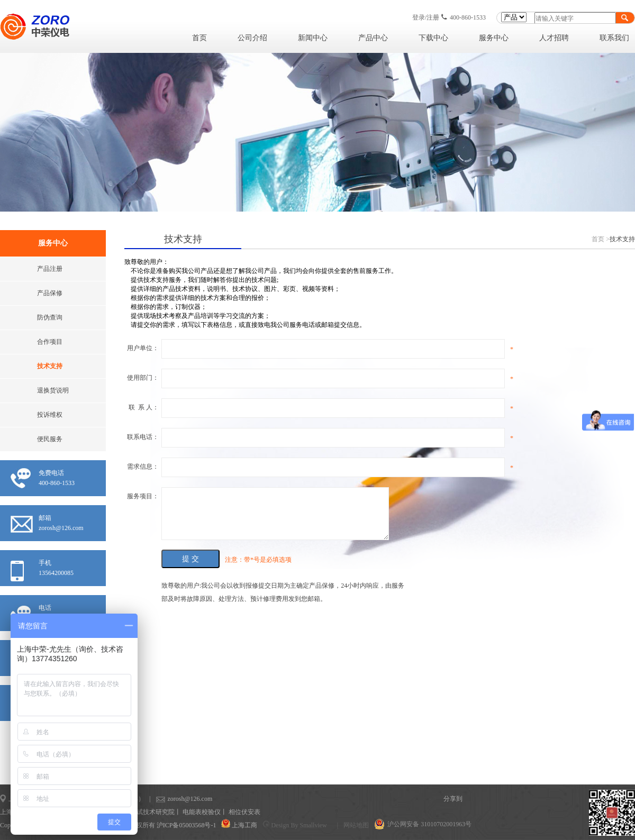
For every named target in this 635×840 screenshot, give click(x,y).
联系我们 (614, 38)
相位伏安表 (244, 812)
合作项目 (50, 342)
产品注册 (50, 269)
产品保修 (50, 293)
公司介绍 (252, 38)
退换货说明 (53, 390)
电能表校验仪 (202, 812)
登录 (419, 17)
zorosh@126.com (173, 799)
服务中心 (494, 38)
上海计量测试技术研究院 (140, 812)
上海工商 (244, 825)
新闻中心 (313, 38)
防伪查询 (50, 317)
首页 (199, 38)
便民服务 (50, 439)
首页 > (601, 239)
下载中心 (433, 38)
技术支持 (50, 366)
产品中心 (373, 38)
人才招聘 (554, 38)
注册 (433, 17)
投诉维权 (50, 415)
